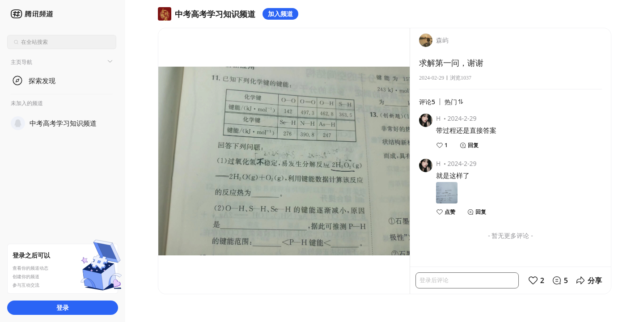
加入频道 (280, 14)
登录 (63, 307)
